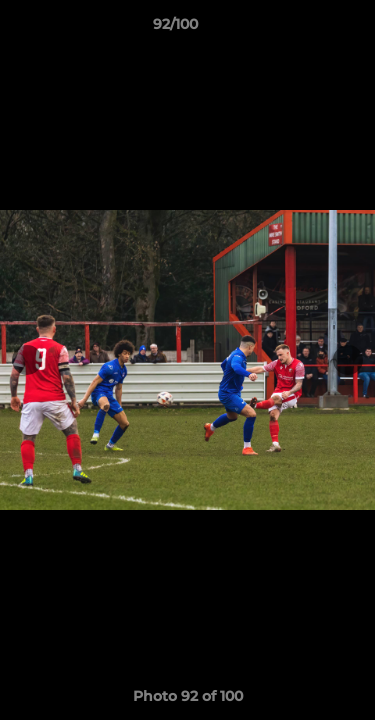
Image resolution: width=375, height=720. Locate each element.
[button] (303, 29)
